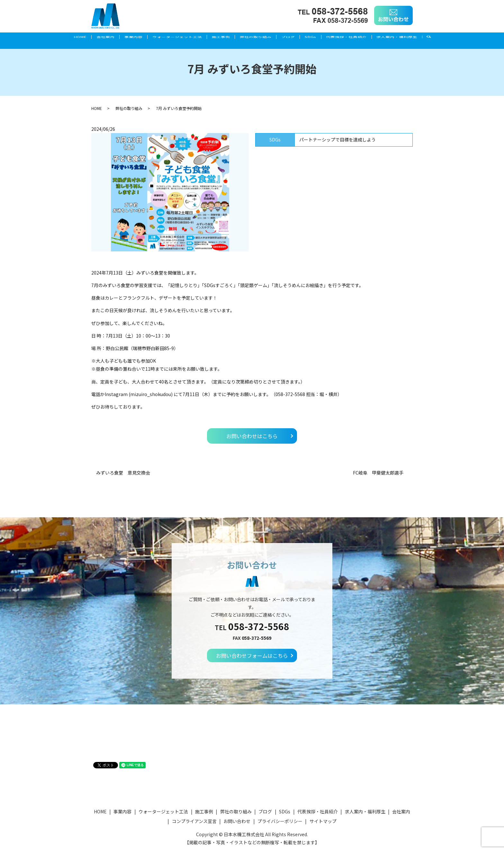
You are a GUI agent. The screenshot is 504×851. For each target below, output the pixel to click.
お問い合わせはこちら (252, 436)
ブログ (293, 38)
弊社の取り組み (257, 38)
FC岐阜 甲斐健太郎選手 (380, 473)
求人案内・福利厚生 (413, 38)
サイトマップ (323, 821)
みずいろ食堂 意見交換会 (123, 473)
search (450, 38)
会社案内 (93, 38)
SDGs (319, 38)
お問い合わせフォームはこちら (252, 656)
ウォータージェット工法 (172, 38)
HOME (64, 38)
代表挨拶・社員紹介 (359, 38)
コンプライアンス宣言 (194, 821)
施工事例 (219, 38)
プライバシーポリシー (280, 821)
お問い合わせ (237, 821)
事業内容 (125, 38)
